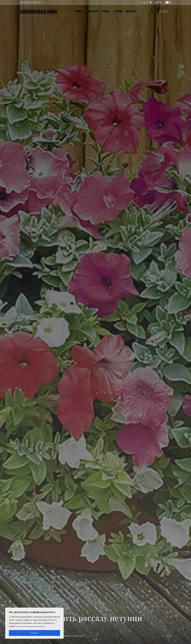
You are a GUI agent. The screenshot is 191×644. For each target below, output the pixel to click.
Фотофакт (93, 11)
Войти (159, 2)
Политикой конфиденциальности (30, 626)
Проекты (106, 11)
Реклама (119, 11)
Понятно (34, 633)
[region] (34, 623)
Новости (79, 11)
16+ (164, 12)
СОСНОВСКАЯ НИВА (39, 12)
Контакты (131, 11)
